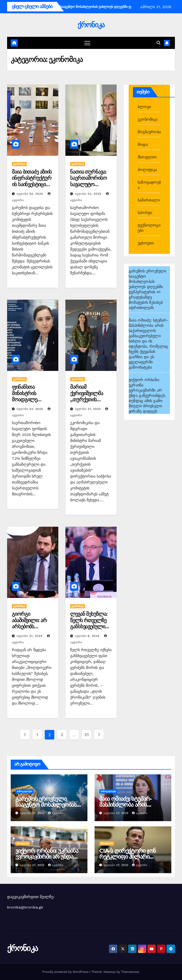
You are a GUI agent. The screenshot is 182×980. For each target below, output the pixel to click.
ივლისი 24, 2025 (30, 194)
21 (86, 735)
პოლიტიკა (147, 170)
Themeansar (130, 972)
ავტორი (56, 813)
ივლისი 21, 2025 (88, 409)
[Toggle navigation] (87, 43)
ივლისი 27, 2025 (33, 813)
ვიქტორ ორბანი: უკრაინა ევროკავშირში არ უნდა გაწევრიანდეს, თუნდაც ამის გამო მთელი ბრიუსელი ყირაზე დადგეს (147, 395)
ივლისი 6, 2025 (88, 636)
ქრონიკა (91, 25)
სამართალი (149, 200)
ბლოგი (144, 107)
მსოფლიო (147, 157)
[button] (159, 43)
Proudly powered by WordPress (66, 972)
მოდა (143, 144)
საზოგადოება (25, 791)
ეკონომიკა (19, 164)
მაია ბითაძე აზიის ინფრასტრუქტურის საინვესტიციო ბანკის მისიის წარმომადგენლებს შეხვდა (33, 187)
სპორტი (145, 213)
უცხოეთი (146, 243)
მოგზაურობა (149, 132)
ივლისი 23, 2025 (89, 194)
